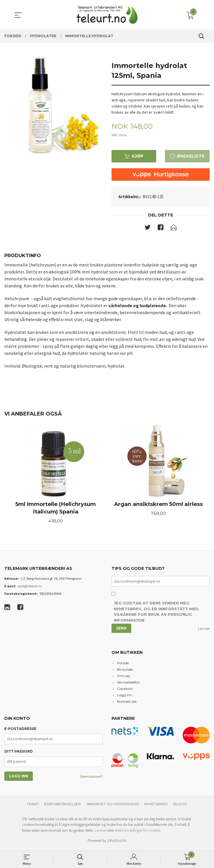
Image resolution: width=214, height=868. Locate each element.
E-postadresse (20, 731)
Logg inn (125, 697)
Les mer (204, 631)
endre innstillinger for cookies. (138, 833)
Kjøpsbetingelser (62, 806)
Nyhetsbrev (156, 806)
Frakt (33, 806)
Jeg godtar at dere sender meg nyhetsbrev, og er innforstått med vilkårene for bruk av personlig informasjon (156, 614)
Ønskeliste (187, 156)
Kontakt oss (127, 704)
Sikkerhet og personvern (113, 806)
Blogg (180, 806)
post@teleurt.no (30, 588)
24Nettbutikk (117, 843)
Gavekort (125, 691)
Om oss (123, 678)
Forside (123, 665)
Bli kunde (125, 672)
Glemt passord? (91, 779)
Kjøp (134, 156)
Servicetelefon (128, 684)
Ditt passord (19, 754)
